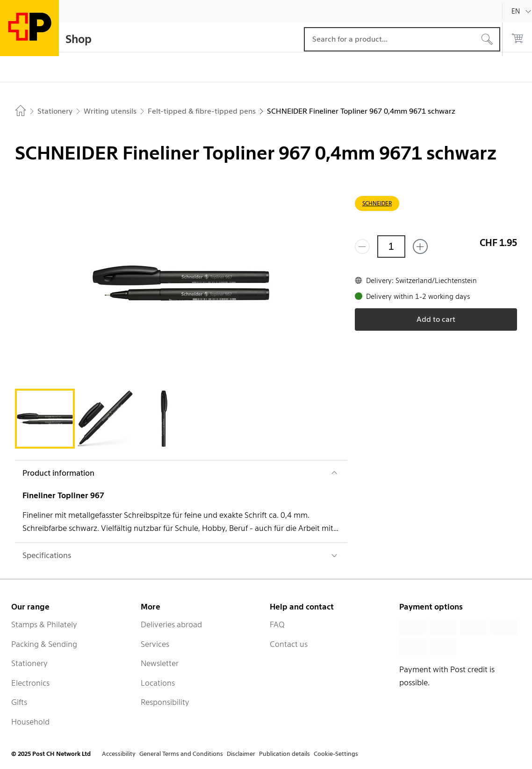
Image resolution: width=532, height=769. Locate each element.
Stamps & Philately (44, 624)
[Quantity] (391, 247)
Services (155, 644)
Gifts (19, 702)
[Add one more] (420, 247)
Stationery (29, 663)
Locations (158, 683)
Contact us (289, 644)
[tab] (45, 419)
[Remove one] (362, 247)
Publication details (284, 754)
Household (30, 722)
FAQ (277, 624)
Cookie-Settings (336, 754)
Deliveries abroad (171, 624)
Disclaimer (241, 754)
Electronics (30, 683)
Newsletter (160, 663)
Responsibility (165, 702)
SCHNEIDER (377, 203)
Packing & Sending (44, 644)
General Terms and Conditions (181, 754)
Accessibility (119, 754)
